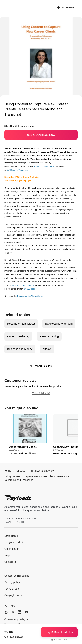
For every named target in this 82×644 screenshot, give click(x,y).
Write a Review (41, 393)
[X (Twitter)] (13, 612)
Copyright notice (13, 595)
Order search (12, 549)
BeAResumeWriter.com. (17, 170)
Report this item (41, 366)
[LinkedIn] (20, 612)
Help (7, 555)
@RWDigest (29, 289)
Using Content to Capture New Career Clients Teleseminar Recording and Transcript (37, 478)
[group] (30, 435)
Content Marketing (18, 336)
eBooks (47, 349)
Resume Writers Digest (21, 324)
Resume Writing (49, 336)
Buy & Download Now (41, 135)
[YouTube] (27, 612)
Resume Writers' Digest (44, 166)
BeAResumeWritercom (59, 324)
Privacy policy (12, 582)
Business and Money (20, 349)
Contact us (10, 562)
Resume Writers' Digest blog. (30, 296)
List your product (14, 542)
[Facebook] (6, 612)
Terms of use (12, 589)
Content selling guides (17, 576)
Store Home (66, 8)
